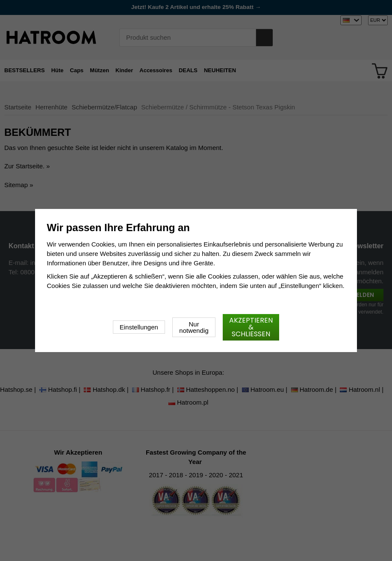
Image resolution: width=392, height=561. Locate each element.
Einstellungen (139, 327)
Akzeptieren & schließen (251, 327)
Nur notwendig (194, 327)
